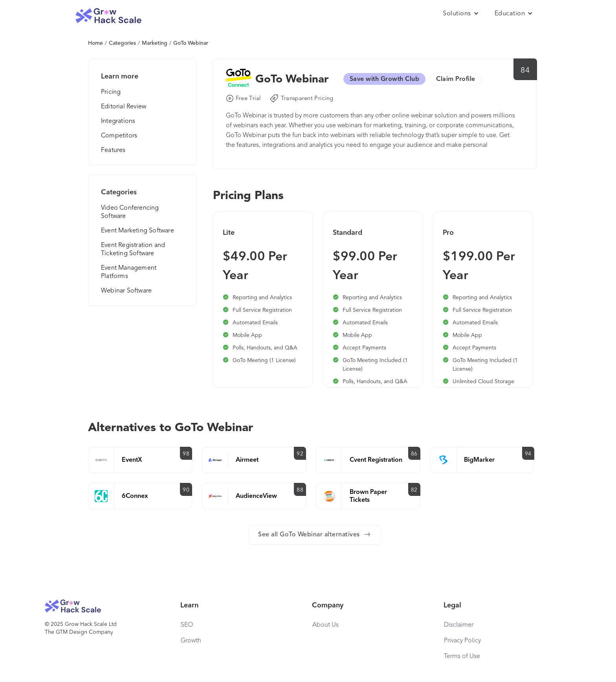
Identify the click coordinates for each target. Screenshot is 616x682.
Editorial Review (124, 107)
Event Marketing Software (137, 231)
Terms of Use (462, 656)
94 (528, 454)
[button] (461, 14)
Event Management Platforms (129, 272)
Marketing (155, 43)
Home (95, 43)
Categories (122, 43)
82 (414, 490)
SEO (187, 625)
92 (300, 454)
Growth (191, 641)
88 (300, 490)
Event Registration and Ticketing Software (133, 250)
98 (186, 454)
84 (525, 71)
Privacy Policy (462, 641)
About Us (325, 625)
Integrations (118, 121)
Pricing (111, 92)
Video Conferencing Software (130, 212)
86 (414, 454)
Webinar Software (126, 291)
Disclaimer (459, 625)
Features (113, 150)
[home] (108, 16)
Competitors (119, 136)
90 (186, 490)
